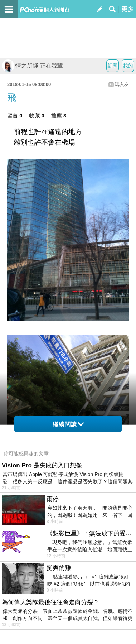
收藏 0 (37, 116)
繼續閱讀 (68, 424)
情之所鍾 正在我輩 (32, 66)
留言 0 (15, 116)
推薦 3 (59, 116)
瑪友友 (122, 84)
